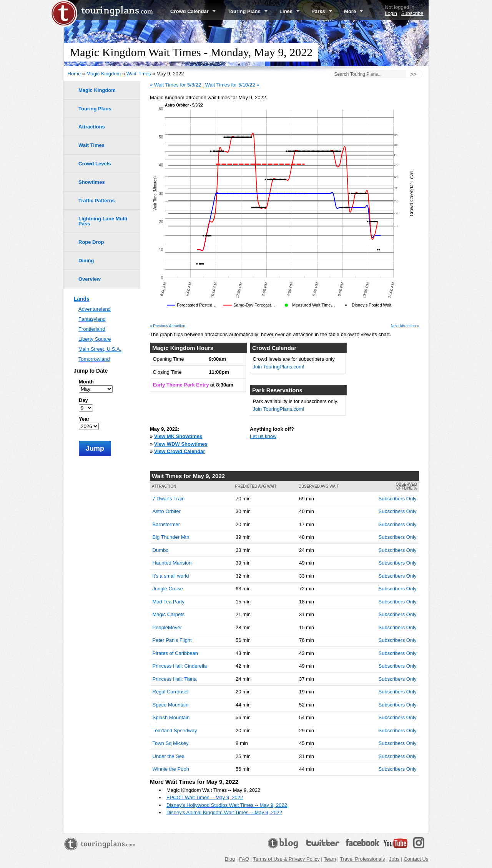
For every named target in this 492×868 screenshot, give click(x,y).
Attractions (92, 127)
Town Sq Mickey (171, 743)
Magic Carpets (169, 614)
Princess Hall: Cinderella (180, 666)
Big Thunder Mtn (171, 537)
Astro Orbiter (167, 511)
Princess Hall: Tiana (175, 679)
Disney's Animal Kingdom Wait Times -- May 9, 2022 (224, 812)
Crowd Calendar (193, 11)
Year (84, 419)
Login (391, 13)
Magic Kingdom (104, 74)
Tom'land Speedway (175, 731)
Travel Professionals (362, 859)
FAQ (244, 859)
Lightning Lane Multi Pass (103, 221)
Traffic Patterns (97, 201)
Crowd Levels (95, 164)
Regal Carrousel (171, 692)
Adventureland (95, 309)
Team (330, 859)
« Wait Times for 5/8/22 (175, 85)
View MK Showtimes (178, 436)
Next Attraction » (405, 326)
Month (86, 382)
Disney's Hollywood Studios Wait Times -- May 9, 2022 (227, 805)
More (353, 11)
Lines (289, 11)
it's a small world (171, 576)
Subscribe (412, 13)
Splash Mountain (171, 717)
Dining (86, 261)
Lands (82, 299)
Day (83, 400)
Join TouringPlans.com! (279, 367)
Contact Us (416, 859)
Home (74, 74)
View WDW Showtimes (181, 444)
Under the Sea (169, 756)
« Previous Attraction (168, 326)
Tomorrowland (94, 359)
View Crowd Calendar (180, 451)
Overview (90, 279)
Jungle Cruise (168, 589)
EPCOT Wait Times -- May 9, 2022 (205, 797)
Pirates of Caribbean (175, 653)
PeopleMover (167, 627)
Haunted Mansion (172, 563)
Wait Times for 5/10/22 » (232, 85)
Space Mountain (171, 705)
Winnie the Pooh (171, 769)
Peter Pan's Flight (172, 640)
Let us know (263, 436)
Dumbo (161, 550)
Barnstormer (166, 524)
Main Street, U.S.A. (100, 349)
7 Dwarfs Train (169, 499)
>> (413, 74)
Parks (322, 11)
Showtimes (92, 182)
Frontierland (92, 329)
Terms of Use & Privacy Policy (286, 859)
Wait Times (139, 74)
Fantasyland (92, 319)
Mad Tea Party (169, 602)
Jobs (394, 859)
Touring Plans (248, 11)
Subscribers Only (398, 499)
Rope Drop (91, 242)
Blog (230, 859)
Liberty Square (95, 339)
